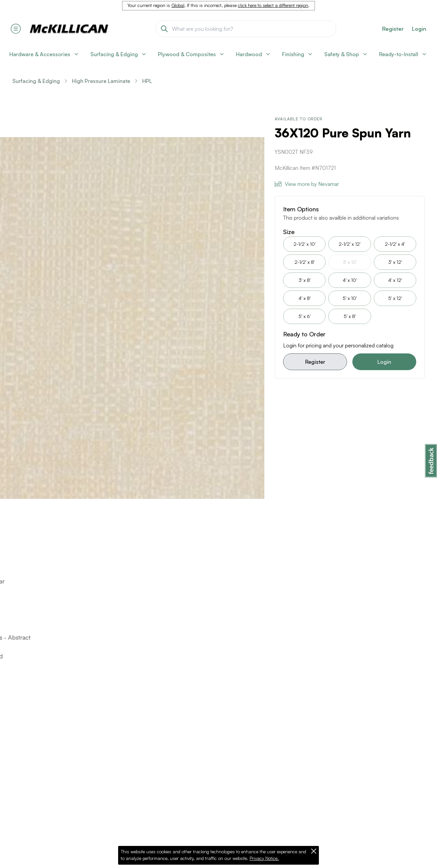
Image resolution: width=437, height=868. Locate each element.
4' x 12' (395, 280)
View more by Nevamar (307, 184)
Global (178, 5)
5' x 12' (395, 298)
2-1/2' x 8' (304, 262)
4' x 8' (304, 298)
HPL (147, 81)
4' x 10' (350, 280)
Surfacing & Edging (36, 81)
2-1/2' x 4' (395, 244)
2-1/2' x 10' (304, 244)
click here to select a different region (273, 5)
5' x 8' (350, 316)
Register (315, 362)
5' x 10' (350, 298)
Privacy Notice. (264, 858)
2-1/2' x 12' (349, 244)
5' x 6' (304, 316)
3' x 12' (395, 262)
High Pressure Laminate (101, 81)
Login (419, 29)
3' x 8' (304, 280)
